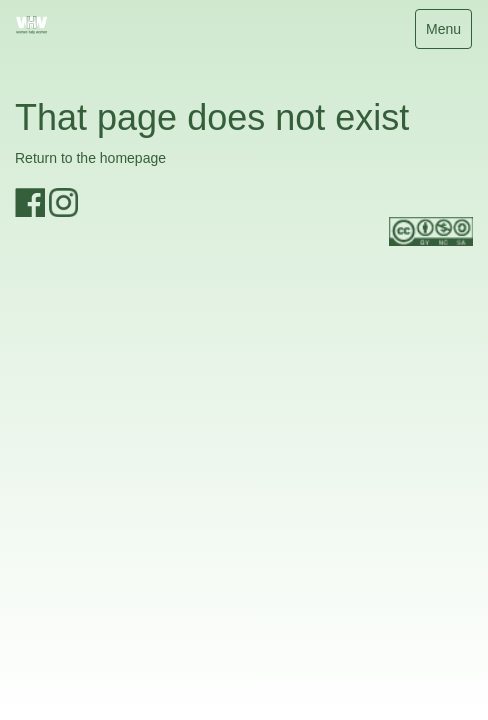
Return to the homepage (90, 158)
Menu (448, 33)
